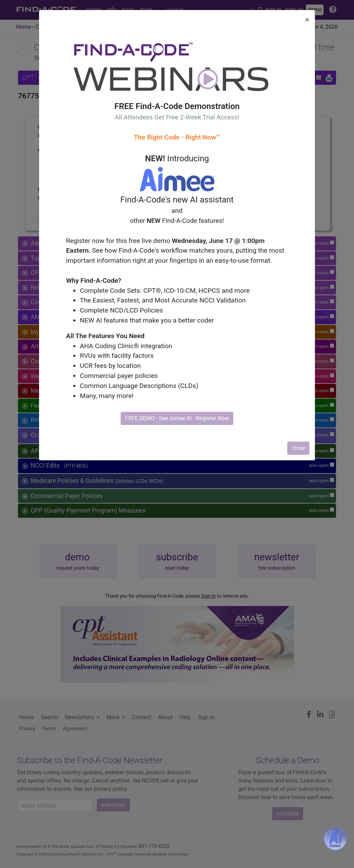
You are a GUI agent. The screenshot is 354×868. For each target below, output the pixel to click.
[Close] (307, 20)
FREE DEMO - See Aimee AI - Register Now (177, 418)
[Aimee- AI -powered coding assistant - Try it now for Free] (335, 839)
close (298, 448)
